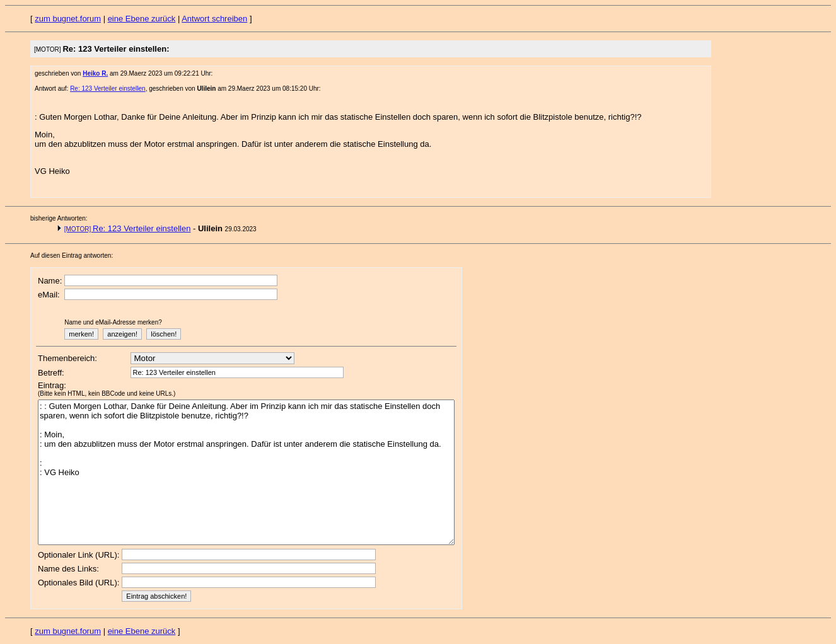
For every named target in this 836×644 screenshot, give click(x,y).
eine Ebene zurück (142, 19)
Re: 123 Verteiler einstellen (108, 89)
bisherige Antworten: (59, 218)
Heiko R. (95, 73)
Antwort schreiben (214, 19)
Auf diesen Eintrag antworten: (72, 256)
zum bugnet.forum (68, 19)
